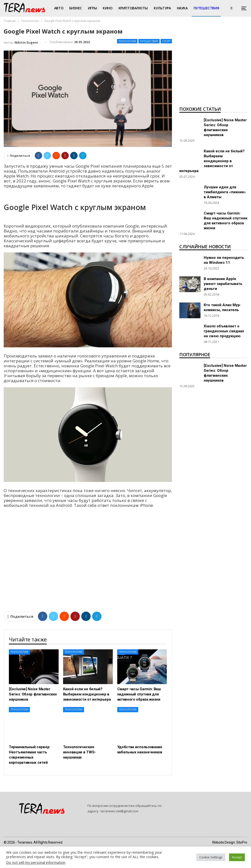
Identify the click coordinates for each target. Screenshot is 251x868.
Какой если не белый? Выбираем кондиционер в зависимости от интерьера (212, 161)
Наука (182, 8)
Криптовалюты (133, 8)
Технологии (127, 41)
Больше (201, 8)
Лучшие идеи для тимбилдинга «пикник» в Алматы (225, 192)
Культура (162, 8)
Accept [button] (237, 857)
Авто (59, 8)
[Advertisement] (213, 66)
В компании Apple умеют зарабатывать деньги (223, 284)
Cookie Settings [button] (211, 857)
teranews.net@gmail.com (120, 811)
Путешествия (149, 41)
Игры (92, 8)
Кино (108, 8)
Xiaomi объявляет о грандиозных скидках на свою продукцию (224, 331)
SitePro (242, 842)
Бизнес (76, 8)
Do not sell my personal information (36, 862)
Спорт (166, 41)
